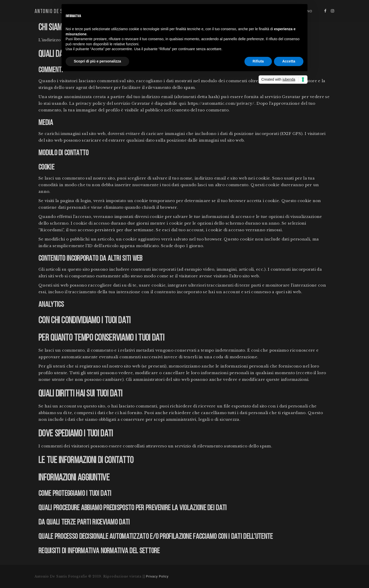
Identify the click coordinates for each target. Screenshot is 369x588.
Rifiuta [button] (258, 61)
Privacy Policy (157, 576)
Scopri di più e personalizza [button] (97, 61)
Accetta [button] (289, 61)
